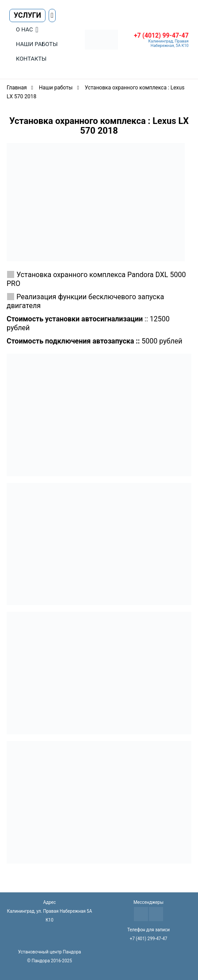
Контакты (31, 59)
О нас (24, 29)
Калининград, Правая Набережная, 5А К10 (169, 43)
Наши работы (37, 44)
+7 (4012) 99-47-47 (161, 35)
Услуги (27, 15)
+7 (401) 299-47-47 (149, 939)
